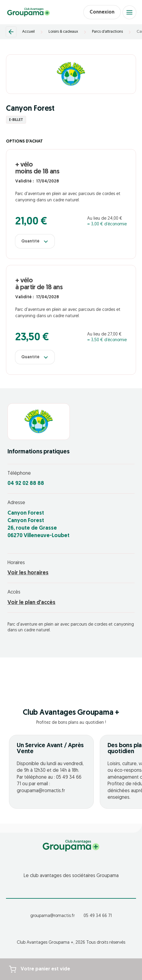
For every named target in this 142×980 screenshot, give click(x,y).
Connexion (102, 12)
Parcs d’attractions (107, 32)
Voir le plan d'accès (31, 603)
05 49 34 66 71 (98, 916)
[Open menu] (129, 12)
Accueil (28, 32)
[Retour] (11, 32)
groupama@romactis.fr (52, 916)
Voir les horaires (28, 573)
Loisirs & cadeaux (63, 32)
